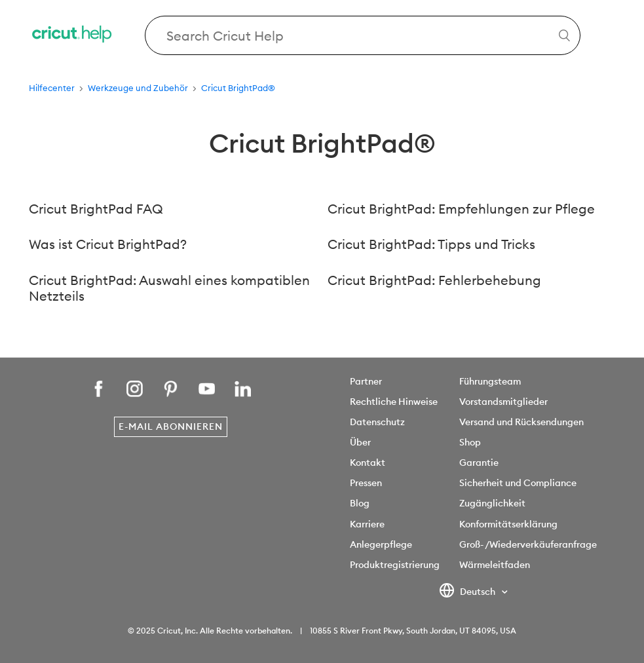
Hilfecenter (52, 88)
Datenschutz (377, 422)
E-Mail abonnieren (171, 426)
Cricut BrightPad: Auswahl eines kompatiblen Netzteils (169, 288)
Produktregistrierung (395, 565)
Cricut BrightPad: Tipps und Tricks (431, 244)
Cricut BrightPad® (238, 88)
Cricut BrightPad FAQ (96, 209)
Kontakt (368, 463)
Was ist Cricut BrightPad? (108, 244)
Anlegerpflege (381, 544)
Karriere (367, 524)
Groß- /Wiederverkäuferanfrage (528, 544)
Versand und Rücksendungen (521, 422)
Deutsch (468, 592)
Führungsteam (490, 381)
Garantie (479, 463)
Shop (470, 442)
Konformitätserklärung (508, 524)
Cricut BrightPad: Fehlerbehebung (434, 280)
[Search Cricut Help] (363, 35)
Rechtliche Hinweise (394, 402)
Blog (360, 503)
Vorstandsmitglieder (503, 402)
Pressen (366, 483)
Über (360, 442)
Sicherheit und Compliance (518, 483)
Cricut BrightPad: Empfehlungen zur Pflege (461, 209)
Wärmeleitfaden (495, 565)
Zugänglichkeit (492, 503)
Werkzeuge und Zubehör (138, 88)
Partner (366, 381)
